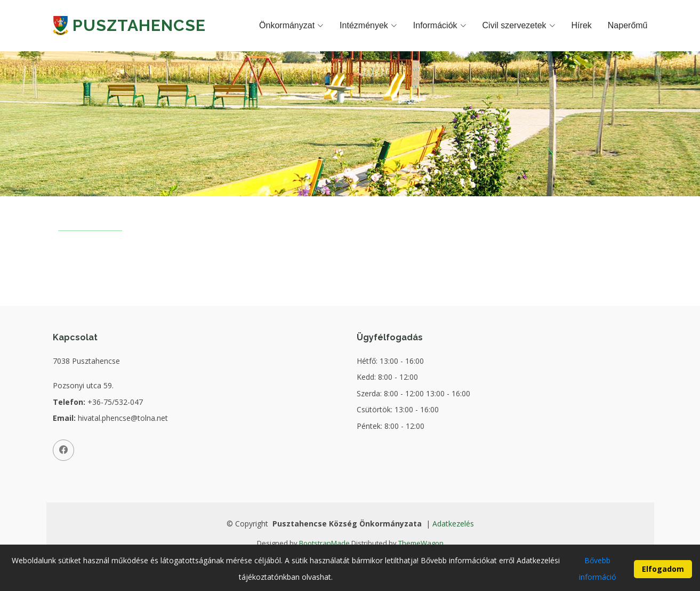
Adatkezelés (453, 524)
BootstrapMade (324, 543)
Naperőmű (628, 25)
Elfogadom (663, 575)
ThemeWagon (421, 543)
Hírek (582, 25)
